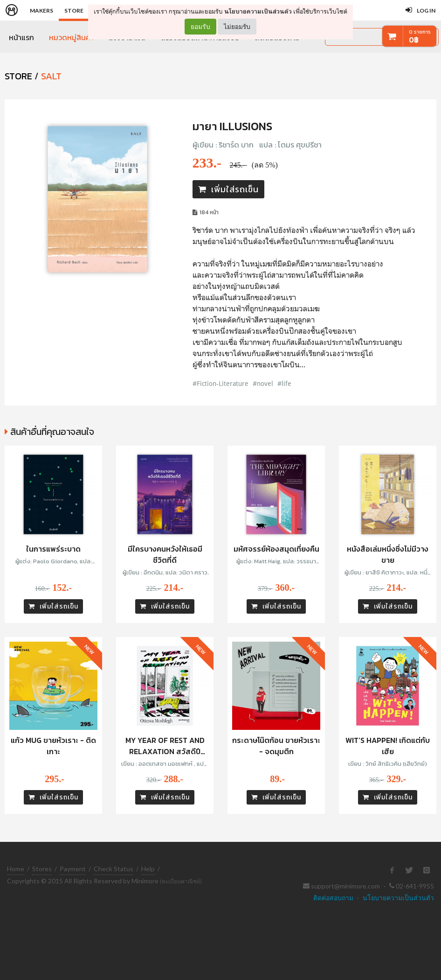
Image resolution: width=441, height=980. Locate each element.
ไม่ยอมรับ (237, 26)
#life (284, 383)
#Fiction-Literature (220, 383)
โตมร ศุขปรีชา (300, 145)
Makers (41, 10)
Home (16, 869)
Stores (42, 869)
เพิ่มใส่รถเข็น (228, 189)
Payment (73, 869)
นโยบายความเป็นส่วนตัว (258, 11)
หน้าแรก (21, 37)
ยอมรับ (200, 27)
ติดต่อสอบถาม (333, 898)
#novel (263, 383)
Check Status (114, 869)
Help (148, 869)
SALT (51, 76)
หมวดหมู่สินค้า (71, 37)
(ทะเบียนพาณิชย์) (181, 881)
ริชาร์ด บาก (236, 145)
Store (74, 10)
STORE (18, 76)
